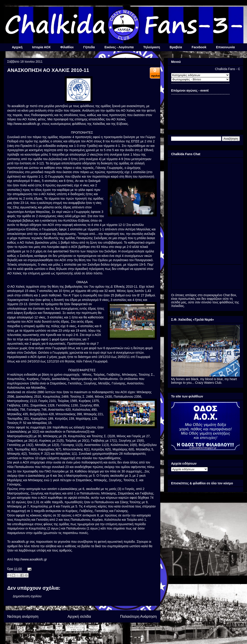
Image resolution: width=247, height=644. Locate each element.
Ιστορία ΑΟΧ (41, 47)
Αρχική (17, 47)
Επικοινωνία (225, 47)
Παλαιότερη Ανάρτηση (138, 616)
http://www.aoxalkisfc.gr (24, 124)
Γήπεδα (89, 47)
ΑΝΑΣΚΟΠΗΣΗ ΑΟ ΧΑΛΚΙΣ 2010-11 (48, 70)
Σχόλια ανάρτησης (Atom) (91, 632)
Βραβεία (176, 47)
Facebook (199, 47)
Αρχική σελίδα (79, 616)
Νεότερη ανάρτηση (23, 616)
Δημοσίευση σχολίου (27, 596)
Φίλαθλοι (67, 47)
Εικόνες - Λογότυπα (119, 47)
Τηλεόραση (152, 47)
